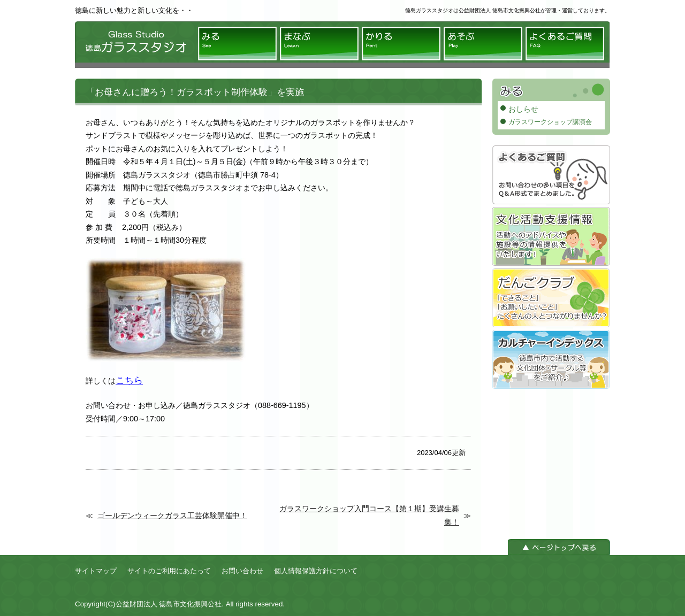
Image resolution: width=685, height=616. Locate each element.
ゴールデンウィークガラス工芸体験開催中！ (172, 515)
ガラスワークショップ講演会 (550, 122)
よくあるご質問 (565, 44)
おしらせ (523, 109)
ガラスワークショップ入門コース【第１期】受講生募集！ (369, 515)
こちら (129, 380)
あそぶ (483, 44)
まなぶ (319, 44)
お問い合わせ (242, 571)
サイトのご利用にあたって (169, 571)
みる (237, 44)
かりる (401, 44)
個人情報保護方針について (316, 571)
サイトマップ (96, 571)
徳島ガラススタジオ (134, 45)
